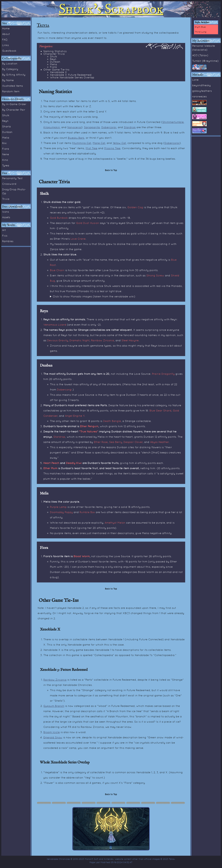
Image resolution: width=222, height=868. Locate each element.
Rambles (8, 241)
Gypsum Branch (54, 706)
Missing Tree (112, 148)
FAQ (5, 40)
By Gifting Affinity (14, 75)
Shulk (6, 115)
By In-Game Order (14, 104)
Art (4, 230)
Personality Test (12, 178)
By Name (8, 80)
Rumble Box (87, 512)
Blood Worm (82, 556)
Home (6, 28)
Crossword (9, 184)
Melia (6, 138)
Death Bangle (112, 421)
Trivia (6, 199)
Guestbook (9, 51)
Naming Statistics (55, 51)
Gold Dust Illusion (88, 223)
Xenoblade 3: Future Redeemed (71, 75)
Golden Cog (135, 207)
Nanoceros (74, 127)
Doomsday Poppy (61, 512)
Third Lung (201, 32)
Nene (6, 154)
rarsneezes (199, 96)
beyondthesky (201, 85)
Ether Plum (50, 468)
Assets (6, 217)
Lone (195, 80)
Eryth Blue (200, 27)
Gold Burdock (59, 218)
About (6, 34)
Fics (5, 236)
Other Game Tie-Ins (56, 70)
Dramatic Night (79, 340)
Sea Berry (116, 442)
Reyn (5, 121)
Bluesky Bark (76, 138)
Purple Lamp (58, 507)
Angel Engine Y (75, 416)
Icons (6, 212)
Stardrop (130, 127)
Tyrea (6, 165)
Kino (5, 160)
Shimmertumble (173, 122)
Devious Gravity (58, 340)
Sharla (6, 126)
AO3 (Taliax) (200, 55)
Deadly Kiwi (74, 463)
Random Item (11, 91)
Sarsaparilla (92, 127)
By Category (10, 69)
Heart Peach (51, 463)
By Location (10, 63)
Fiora (6, 149)
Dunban (7, 132)
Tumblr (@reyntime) (205, 61)
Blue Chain (57, 270)
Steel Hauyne (130, 340)
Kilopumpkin (52, 127)
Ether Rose (101, 442)
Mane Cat (99, 143)
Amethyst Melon (115, 523)
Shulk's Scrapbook (111, 9)
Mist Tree (92, 148)
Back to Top (111, 170)
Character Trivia (54, 54)
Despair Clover (133, 442)
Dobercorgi (109, 127)
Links (5, 45)
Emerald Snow (53, 737)
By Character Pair (14, 110)
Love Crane (78, 239)
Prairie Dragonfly (163, 374)
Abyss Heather (159, 442)
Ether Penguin (89, 426)
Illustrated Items (13, 86)
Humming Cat (82, 143)
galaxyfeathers (202, 91)
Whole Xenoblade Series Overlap (72, 77)
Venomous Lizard (55, 325)
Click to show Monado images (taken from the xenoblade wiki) (94, 296)
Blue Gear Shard (160, 410)
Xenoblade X (58, 72)
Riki (5, 143)
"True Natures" (89, 431)
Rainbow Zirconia (103, 340)
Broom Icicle (52, 732)
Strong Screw (155, 275)
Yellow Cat (119, 143)
